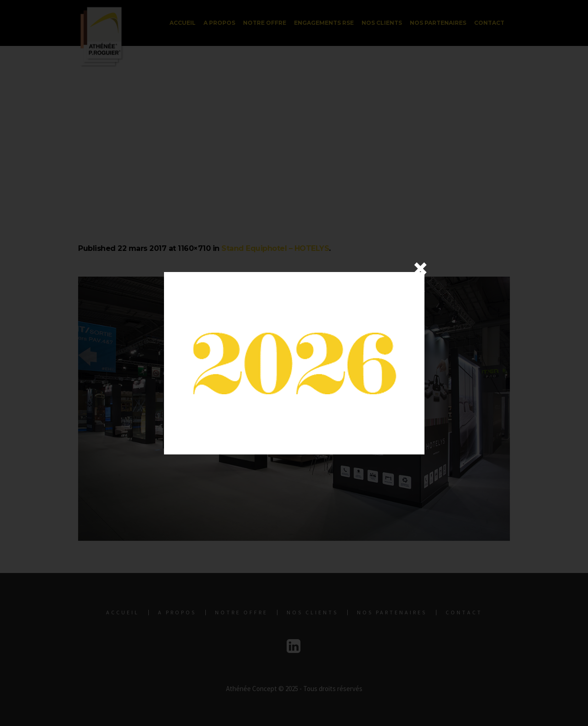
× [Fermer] (420, 268)
